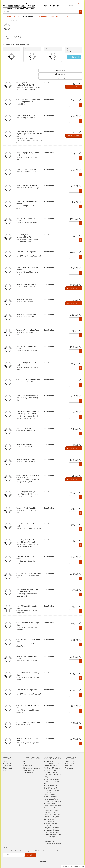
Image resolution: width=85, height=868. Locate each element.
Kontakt (5, 761)
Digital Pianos (12, 17)
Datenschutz (28, 766)
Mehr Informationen (74, 87)
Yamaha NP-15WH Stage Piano (28, 396)
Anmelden (72, 5)
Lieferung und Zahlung (32, 768)
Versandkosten (79, 866)
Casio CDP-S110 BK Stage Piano (28, 722)
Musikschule (7, 766)
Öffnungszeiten (8, 768)
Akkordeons (57, 17)
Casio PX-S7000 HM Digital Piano (28, 492)
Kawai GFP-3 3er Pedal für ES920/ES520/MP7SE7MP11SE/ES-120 (30, 134)
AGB (25, 764)
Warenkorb (7, 764)
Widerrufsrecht (29, 770)
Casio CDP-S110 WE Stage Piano (28, 380)
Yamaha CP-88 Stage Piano (26, 284)
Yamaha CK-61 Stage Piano (26, 170)
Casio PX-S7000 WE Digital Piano (28, 573)
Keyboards (43, 17)
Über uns (6, 770)
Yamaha (7, 49)
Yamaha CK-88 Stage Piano (26, 459)
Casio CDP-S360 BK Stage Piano (28, 428)
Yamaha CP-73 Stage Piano (26, 314)
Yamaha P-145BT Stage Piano (27, 116)
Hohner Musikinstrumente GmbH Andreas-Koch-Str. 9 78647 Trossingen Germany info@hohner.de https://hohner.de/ (52, 790)
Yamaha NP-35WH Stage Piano (28, 330)
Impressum (28, 761)
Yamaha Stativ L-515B (24, 444)
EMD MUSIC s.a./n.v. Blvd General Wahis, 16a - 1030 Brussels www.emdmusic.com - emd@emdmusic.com (53, 777)
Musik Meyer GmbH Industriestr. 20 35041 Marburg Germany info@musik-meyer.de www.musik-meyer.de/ (52, 812)
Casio (27, 49)
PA (68, 17)
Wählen (60, 74)
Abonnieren (31, 855)
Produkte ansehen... (74, 57)
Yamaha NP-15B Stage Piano (27, 185)
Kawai (48, 49)
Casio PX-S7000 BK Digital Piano (28, 100)
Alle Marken (48, 761)
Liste (60, 70)
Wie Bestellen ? (29, 772)
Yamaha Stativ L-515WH (25, 299)
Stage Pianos (28, 17)
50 (60, 78)
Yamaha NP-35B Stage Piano (27, 508)
